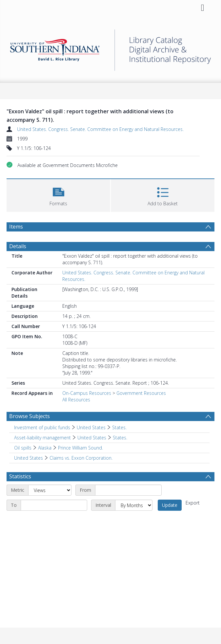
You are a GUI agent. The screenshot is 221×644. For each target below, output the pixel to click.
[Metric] (50, 490)
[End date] (54, 505)
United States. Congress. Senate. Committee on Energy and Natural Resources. (100, 129)
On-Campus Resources (87, 393)
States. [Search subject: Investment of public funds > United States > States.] (119, 427)
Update (170, 505)
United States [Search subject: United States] (29, 458)
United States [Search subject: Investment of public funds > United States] (91, 427)
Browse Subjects (30, 416)
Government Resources (141, 393)
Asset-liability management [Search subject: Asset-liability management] (42, 438)
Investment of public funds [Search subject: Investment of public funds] (42, 427)
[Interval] (134, 505)
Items (16, 227)
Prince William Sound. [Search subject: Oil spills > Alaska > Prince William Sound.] (80, 448)
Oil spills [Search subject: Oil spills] (23, 448)
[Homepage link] (110, 48)
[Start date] (128, 490)
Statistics (20, 476)
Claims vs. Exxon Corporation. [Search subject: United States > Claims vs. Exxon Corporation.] (81, 458)
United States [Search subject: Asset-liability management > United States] (92, 438)
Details (18, 246)
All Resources (76, 400)
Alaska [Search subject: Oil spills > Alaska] (45, 448)
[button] (58, 195)
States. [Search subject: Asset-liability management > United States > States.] (120, 438)
